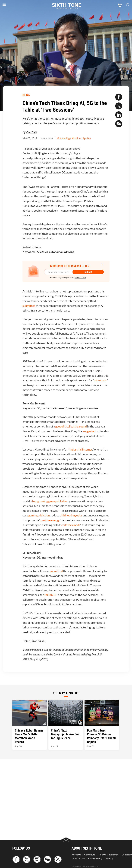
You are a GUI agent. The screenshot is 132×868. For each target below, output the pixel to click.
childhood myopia (71, 515)
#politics (77, 138)
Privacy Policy (95, 858)
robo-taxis (100, 380)
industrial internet (81, 449)
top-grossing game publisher (50, 501)
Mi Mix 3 (50, 595)
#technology (64, 138)
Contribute (90, 855)
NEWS (26, 95)
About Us (76, 855)
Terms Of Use (78, 858)
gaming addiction (39, 515)
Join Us (102, 855)
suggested (89, 431)
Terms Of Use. (80, 277)
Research (114, 855)
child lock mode (71, 525)
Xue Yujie (31, 132)
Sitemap (109, 858)
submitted (29, 306)
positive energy (50, 520)
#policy (87, 138)
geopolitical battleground (71, 426)
